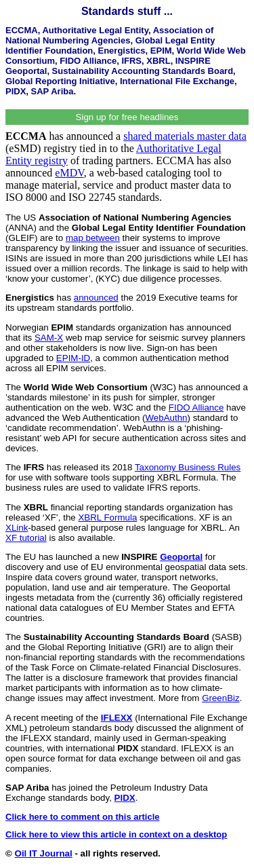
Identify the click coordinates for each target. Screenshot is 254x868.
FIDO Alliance (196, 408)
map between (93, 238)
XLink (17, 528)
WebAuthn (166, 418)
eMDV (69, 173)
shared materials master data (185, 136)
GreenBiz (221, 698)
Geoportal (181, 557)
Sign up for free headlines (127, 117)
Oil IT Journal (44, 853)
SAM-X (49, 338)
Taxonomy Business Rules (188, 467)
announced (96, 298)
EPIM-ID (73, 358)
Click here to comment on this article (83, 817)
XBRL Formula (107, 517)
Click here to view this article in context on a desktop (116, 834)
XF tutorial (26, 538)
